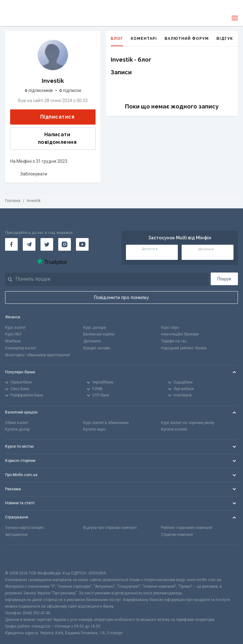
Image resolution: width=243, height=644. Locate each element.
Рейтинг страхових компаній (187, 528)
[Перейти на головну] (19, 18)
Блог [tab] (117, 41)
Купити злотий (174, 429)
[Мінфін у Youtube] (82, 244)
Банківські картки (99, 334)
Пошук (224, 279)
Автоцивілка (16, 535)
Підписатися (52, 117)
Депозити (92, 341)
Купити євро (94, 429)
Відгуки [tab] (226, 39)
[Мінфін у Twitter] (47, 244)
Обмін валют (17, 423)
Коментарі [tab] (144, 39)
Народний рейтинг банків (184, 348)
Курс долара (95, 328)
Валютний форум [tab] (187, 39)
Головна (13, 201)
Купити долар (17, 429)
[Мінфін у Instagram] (65, 244)
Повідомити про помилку (121, 297)
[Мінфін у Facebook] (11, 244)
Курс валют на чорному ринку (188, 423)
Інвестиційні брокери (180, 334)
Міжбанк (13, 341)
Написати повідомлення (45, 138)
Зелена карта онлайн (24, 528)
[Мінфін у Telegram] (29, 244)
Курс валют (15, 328)
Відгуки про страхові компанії (110, 528)
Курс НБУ (13, 334)
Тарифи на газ (174, 341)
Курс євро (170, 328)
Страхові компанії (177, 535)
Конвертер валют (21, 348)
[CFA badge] (19, 558)
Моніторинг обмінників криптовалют (38, 355)
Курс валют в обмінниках (106, 423)
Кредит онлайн (97, 348)
